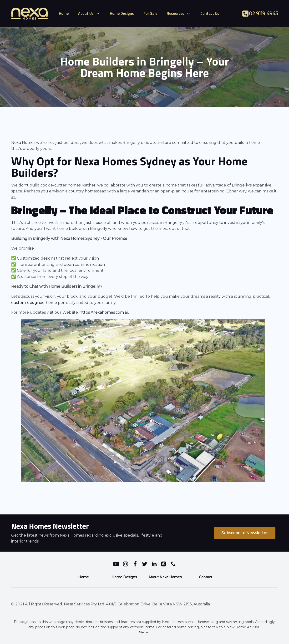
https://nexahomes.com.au (105, 312)
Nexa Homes (107, 161)
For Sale (150, 13)
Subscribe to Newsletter (245, 533)
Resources (179, 13)
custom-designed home (34, 303)
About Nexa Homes (165, 577)
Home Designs (122, 13)
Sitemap (144, 632)
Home (64, 13)
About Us (89, 13)
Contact (206, 577)
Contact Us (210, 13)
